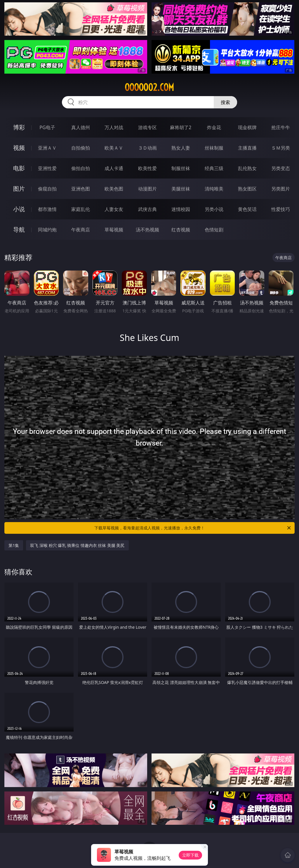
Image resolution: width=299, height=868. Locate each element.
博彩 (19, 127)
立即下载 (190, 855)
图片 (19, 189)
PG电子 (47, 127)
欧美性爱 (147, 168)
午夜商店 (81, 230)
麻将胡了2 (181, 127)
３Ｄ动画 (147, 148)
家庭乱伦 (81, 209)
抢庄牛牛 (281, 127)
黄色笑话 (247, 209)
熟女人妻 (181, 148)
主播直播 (247, 148)
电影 (19, 168)
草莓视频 (114, 230)
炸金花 (214, 127)
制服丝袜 (181, 168)
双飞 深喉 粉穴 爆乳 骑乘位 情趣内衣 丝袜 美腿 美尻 (77, 545)
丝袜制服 (214, 148)
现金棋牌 (247, 127)
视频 (19, 148)
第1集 (14, 545)
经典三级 (214, 168)
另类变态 (281, 168)
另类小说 (214, 209)
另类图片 (281, 189)
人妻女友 (114, 209)
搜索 (225, 102)
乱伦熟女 (247, 168)
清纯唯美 (214, 189)
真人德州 (81, 127)
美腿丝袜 (181, 189)
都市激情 (47, 209)
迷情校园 (181, 209)
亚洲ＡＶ (47, 148)
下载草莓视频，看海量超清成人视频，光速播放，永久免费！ (193, 528)
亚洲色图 (81, 189)
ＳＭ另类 (281, 148)
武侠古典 (147, 209)
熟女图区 (247, 189)
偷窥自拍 (47, 189)
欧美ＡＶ (114, 148)
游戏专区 (147, 127)
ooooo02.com (149, 87)
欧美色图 (114, 189)
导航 (19, 229)
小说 (19, 209)
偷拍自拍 (81, 168)
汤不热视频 (147, 230)
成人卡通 (114, 168)
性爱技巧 (281, 209)
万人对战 (114, 127)
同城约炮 (47, 230)
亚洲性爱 (47, 168)
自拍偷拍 (81, 148)
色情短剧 (214, 230)
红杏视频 (181, 230)
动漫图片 (147, 189)
